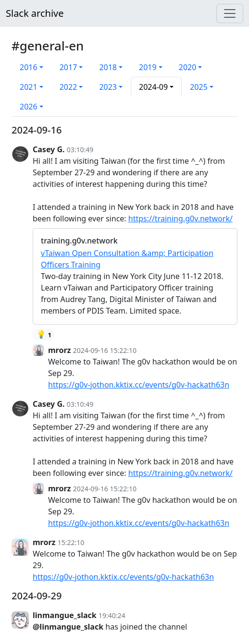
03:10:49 (80, 150)
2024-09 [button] (153, 87)
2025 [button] (199, 87)
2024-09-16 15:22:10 (105, 350)
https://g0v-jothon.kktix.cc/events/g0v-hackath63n (139, 385)
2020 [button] (188, 67)
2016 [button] (29, 67)
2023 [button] (108, 87)
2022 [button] (68, 87)
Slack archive (35, 13)
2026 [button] (29, 107)
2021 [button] (29, 87)
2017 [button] (68, 67)
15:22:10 (71, 542)
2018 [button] (108, 67)
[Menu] (230, 13)
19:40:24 (112, 615)
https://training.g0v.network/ (181, 219)
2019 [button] (148, 67)
